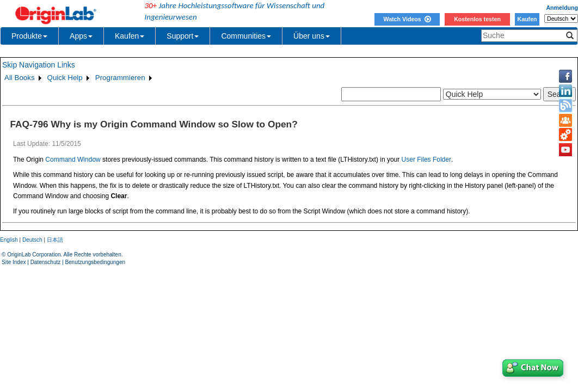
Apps (81, 36)
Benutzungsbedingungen (95, 262)
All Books (20, 78)
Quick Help (65, 78)
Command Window (73, 160)
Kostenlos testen (477, 19)
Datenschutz (46, 262)
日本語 (55, 240)
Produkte (29, 36)
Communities (246, 36)
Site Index (14, 262)
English (9, 240)
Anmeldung (562, 8)
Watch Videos (407, 19)
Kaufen (527, 19)
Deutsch (32, 240)
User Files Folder (426, 160)
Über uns (312, 36)
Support (183, 36)
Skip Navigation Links (39, 65)
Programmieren (120, 78)
